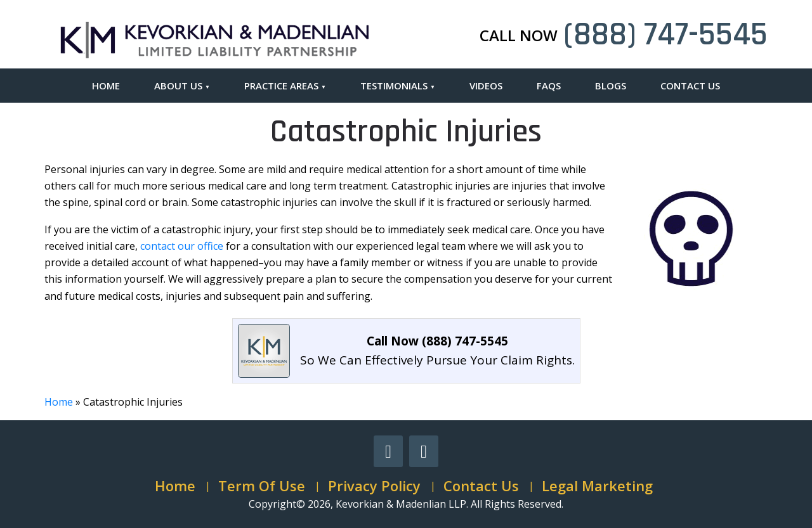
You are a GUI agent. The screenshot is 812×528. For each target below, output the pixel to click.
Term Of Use (262, 486)
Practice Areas (281, 86)
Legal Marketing (597, 486)
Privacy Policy (374, 486)
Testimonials (394, 86)
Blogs (611, 86)
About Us (178, 86)
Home (106, 86)
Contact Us (690, 86)
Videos (486, 86)
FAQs (549, 86)
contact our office (182, 246)
